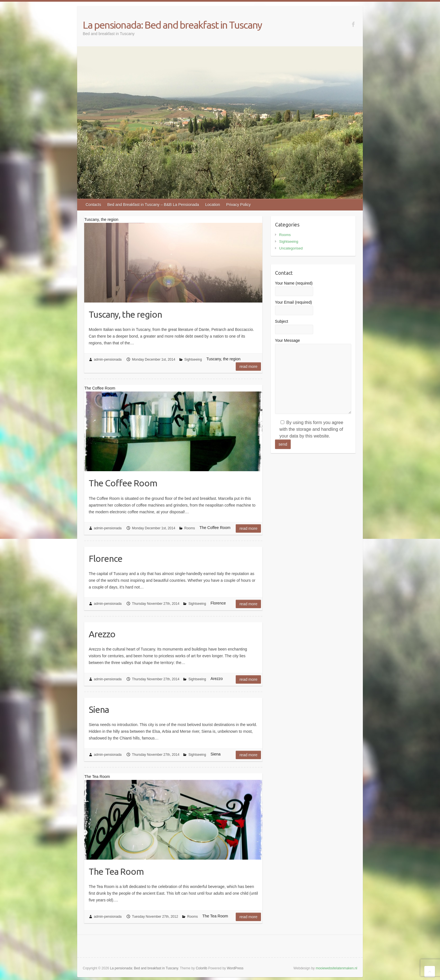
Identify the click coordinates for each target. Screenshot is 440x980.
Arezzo (102, 634)
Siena (99, 709)
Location (213, 205)
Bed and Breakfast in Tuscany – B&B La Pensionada (153, 205)
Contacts (93, 205)
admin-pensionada (108, 360)
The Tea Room (116, 871)
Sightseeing (193, 360)
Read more (248, 367)
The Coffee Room (123, 483)
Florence (106, 558)
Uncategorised (291, 248)
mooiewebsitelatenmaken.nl (336, 968)
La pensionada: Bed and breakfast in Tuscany (172, 25)
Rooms (190, 528)
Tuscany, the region (125, 314)
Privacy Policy (238, 205)
